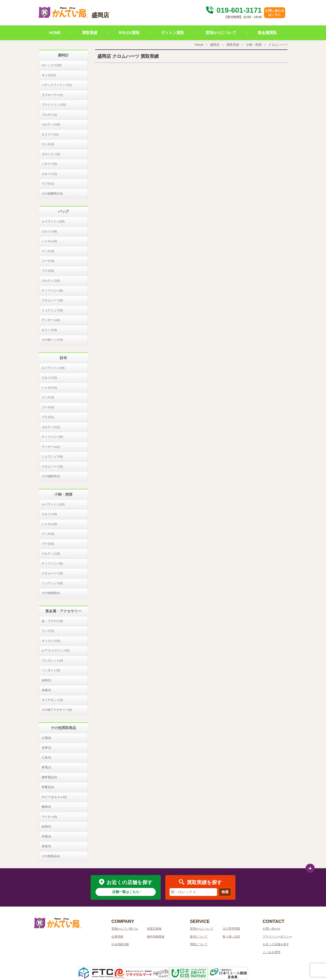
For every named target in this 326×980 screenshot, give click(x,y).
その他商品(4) (51, 856)
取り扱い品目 (231, 937)
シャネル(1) (49, 388)
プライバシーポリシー (277, 937)
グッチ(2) (48, 251)
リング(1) (48, 631)
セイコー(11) (50, 134)
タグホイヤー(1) (52, 95)
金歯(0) (46, 690)
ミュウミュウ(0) (52, 310)
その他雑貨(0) (51, 593)
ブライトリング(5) (54, 105)
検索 (225, 892)
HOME (55, 33)
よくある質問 (271, 952)
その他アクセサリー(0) (57, 710)
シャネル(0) (49, 524)
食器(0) (46, 846)
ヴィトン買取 (173, 33)
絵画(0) (46, 826)
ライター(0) (49, 817)
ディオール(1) (51, 447)
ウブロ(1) (48, 184)
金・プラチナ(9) (52, 621)
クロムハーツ (278, 45)
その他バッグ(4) (52, 340)
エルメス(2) (49, 378)
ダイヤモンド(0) (52, 700)
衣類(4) (46, 836)
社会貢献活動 (120, 944)
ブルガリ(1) (49, 115)
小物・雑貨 (254, 45)
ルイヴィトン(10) (53, 504)
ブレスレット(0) (52, 660)
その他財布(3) (51, 476)
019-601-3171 (233, 10)
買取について (199, 944)
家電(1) (46, 767)
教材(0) (46, 807)
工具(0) (46, 757)
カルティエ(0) (51, 124)
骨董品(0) (48, 787)
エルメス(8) (49, 231)
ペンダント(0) (51, 670)
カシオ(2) (48, 144)
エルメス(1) (49, 174)
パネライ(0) (49, 164)
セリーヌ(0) (49, 330)
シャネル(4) (49, 241)
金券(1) (46, 748)
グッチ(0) (48, 534)
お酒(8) (46, 738)
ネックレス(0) (51, 641)
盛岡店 (215, 45)
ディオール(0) (51, 320)
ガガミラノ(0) (51, 154)
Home (199, 45)
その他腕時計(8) (52, 193)
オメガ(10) (49, 75)
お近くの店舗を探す (276, 944)
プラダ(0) (48, 271)
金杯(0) (46, 680)
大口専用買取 (231, 929)
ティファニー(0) (52, 291)
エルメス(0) (49, 514)
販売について (199, 937)
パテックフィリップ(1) (57, 85)
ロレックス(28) (52, 65)
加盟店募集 (154, 929)
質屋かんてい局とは (125, 929)
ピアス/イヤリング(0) (56, 650)
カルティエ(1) (51, 427)
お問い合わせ (271, 929)
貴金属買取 (267, 33)
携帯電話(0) (49, 777)
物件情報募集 (156, 937)
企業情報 (117, 937)
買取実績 (90, 33)
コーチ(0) (48, 261)
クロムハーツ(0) (52, 300)
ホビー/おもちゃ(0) (54, 797)
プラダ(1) (48, 417)
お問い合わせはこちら (275, 13)
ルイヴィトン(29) (53, 221)
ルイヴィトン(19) (53, 368)
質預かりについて (221, 33)
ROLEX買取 (129, 33)
